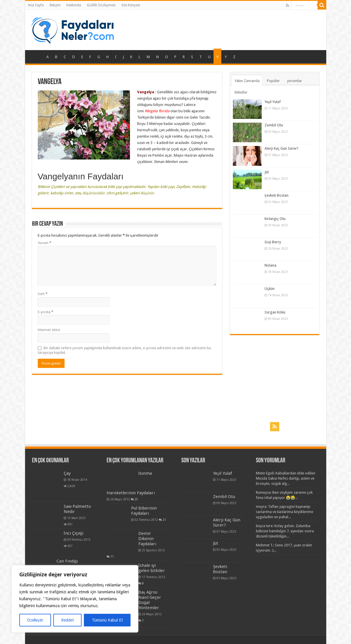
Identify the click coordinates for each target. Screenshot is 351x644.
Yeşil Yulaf (273, 102)
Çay (67, 473)
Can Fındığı (67, 561)
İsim (43, 294)
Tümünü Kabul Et (107, 620)
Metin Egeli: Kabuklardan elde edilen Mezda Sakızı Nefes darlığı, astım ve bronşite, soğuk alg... (286, 478)
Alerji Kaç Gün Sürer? (282, 148)
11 (112, 556)
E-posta (46, 312)
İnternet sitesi (49, 330)
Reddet (67, 620)
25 (136, 499)
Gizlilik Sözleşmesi (101, 5)
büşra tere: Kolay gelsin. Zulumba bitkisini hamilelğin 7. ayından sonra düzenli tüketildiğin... (285, 531)
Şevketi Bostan (277, 195)
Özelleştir (35, 620)
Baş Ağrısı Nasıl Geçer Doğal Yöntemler (150, 600)
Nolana (270, 265)
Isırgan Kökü (275, 312)
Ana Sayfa (36, 5)
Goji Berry (273, 242)
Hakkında (74, 5)
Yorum (45, 243)
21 (164, 520)
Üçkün (270, 289)
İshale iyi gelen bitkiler (152, 568)
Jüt (267, 172)
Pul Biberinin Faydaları (144, 511)
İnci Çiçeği (74, 533)
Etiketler (241, 92)
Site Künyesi (131, 5)
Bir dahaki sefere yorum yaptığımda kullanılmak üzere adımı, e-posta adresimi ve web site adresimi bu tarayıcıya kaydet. (124, 350)
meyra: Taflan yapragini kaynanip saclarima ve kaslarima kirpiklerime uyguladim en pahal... (285, 512)
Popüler (273, 81)
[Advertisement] (275, 378)
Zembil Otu (274, 125)
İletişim (55, 5)
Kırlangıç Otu (275, 219)
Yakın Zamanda (247, 81)
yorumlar (295, 81)
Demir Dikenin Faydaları (147, 539)
